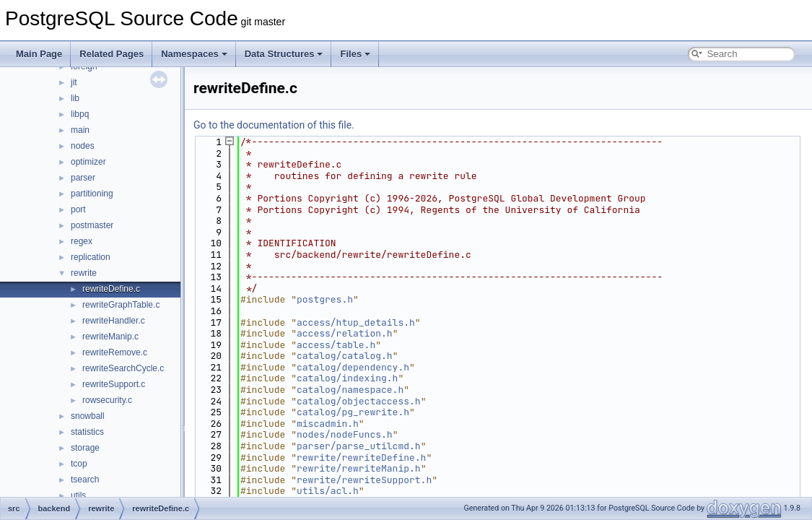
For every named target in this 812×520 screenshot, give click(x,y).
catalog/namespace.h (350, 390)
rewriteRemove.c (115, 352)
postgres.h (325, 299)
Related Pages (112, 54)
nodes (83, 146)
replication (91, 257)
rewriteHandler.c (114, 321)
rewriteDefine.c (111, 289)
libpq (80, 114)
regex (82, 241)
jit (74, 82)
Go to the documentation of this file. (274, 125)
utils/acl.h (328, 491)
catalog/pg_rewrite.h (353, 412)
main (80, 130)
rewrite (84, 273)
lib (75, 98)
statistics (87, 432)
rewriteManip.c (110, 337)
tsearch (85, 480)
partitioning (92, 194)
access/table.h (336, 345)
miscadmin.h (328, 424)
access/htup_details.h (356, 322)
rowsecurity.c (107, 400)
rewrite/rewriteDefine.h (361, 458)
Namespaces (194, 54)
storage (85, 448)
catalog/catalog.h (345, 356)
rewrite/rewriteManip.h (359, 468)
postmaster (92, 225)
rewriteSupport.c (114, 384)
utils (78, 495)
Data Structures (284, 54)
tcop (79, 464)
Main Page (39, 54)
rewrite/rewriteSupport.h (364, 480)
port (78, 209)
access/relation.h (345, 333)
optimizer (88, 162)
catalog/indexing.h (347, 378)
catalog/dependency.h (353, 367)
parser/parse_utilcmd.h (359, 446)
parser (83, 178)
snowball (88, 416)
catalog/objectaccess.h (359, 401)
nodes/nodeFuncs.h (345, 434)
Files (355, 54)
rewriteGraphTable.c (121, 305)
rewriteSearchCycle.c (123, 368)
